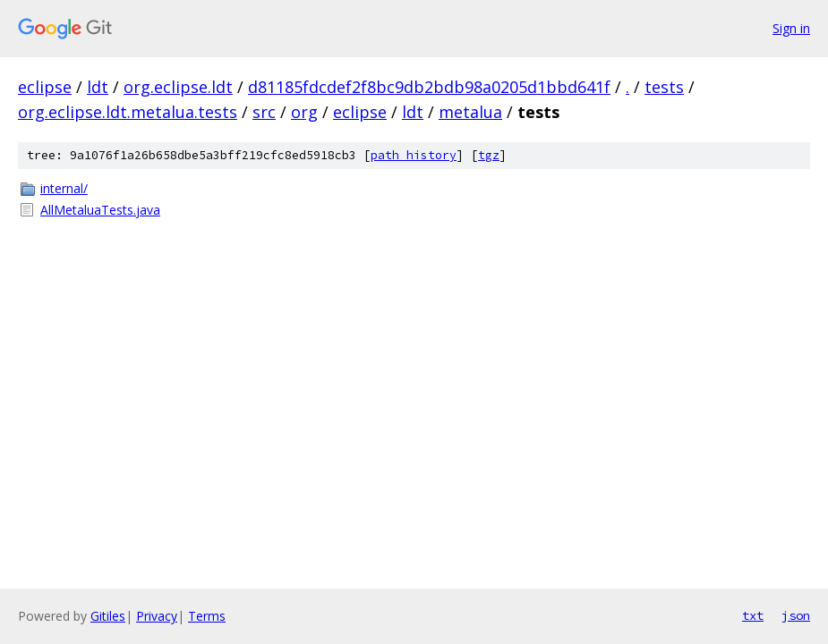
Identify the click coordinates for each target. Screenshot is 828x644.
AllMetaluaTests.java (100, 210)
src (264, 112)
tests (664, 87)
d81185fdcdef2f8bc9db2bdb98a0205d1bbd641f (429, 87)
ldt (98, 87)
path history (414, 155)
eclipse (45, 87)
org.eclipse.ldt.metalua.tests (128, 112)
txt (753, 615)
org (304, 112)
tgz (489, 155)
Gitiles (108, 616)
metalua (470, 112)
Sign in (791, 28)
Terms (207, 616)
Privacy (157, 616)
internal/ (64, 188)
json (796, 615)
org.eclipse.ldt (178, 87)
